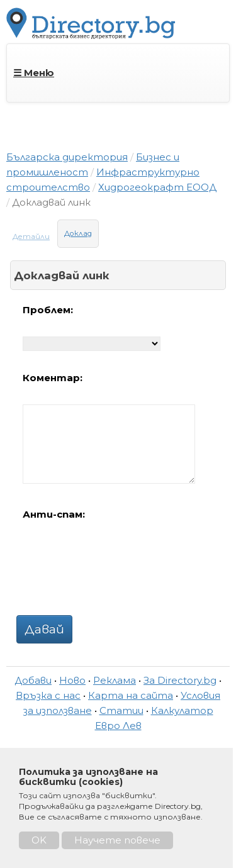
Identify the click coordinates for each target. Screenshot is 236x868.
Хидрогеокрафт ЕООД (157, 187)
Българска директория (67, 157)
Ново (72, 680)
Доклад (78, 233)
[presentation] (118, 565)
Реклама (115, 680)
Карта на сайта (131, 695)
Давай (44, 629)
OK (39, 840)
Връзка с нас (48, 695)
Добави (33, 680)
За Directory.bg (180, 680)
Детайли (31, 236)
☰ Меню (34, 73)
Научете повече (117, 840)
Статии (121, 710)
